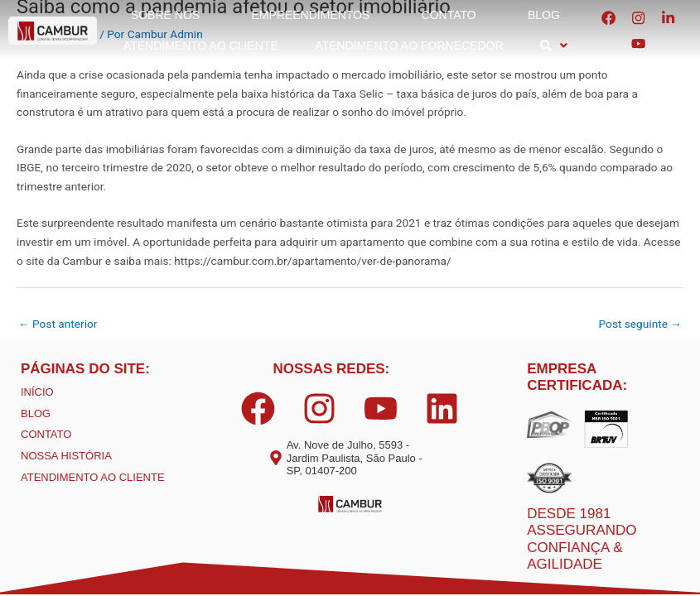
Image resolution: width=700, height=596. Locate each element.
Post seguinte (640, 324)
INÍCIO (37, 392)
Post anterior (58, 324)
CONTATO (46, 434)
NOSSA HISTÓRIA (66, 456)
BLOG (36, 413)
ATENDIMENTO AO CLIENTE (93, 477)
